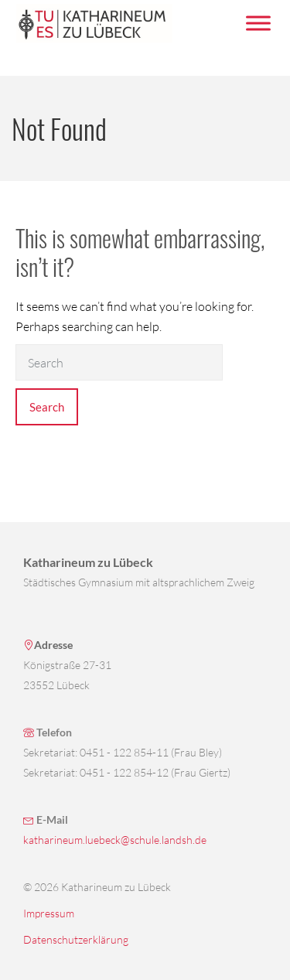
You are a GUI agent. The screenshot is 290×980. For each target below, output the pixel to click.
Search (47, 407)
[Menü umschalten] (258, 23)
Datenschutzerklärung (76, 939)
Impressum (49, 913)
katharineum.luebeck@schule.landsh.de (115, 840)
